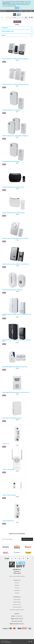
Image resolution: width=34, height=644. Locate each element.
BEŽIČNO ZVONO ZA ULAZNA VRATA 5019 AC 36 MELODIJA (16, 264)
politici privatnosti (6, 3)
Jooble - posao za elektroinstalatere (17, 576)
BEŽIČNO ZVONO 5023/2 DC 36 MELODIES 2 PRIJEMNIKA (15, 136)
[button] (17, 32)
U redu (17, 8)
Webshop (21, 11)
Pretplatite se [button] (27, 539)
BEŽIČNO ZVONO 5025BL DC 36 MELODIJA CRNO (13, 187)
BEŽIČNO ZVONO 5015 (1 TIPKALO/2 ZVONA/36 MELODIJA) (15, 59)
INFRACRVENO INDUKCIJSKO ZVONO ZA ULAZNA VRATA (15, 367)
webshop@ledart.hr (19, 616)
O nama (26, 11)
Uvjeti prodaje (17, 599)
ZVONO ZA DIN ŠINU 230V (8, 521)
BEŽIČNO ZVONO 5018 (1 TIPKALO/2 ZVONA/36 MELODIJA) (15, 84)
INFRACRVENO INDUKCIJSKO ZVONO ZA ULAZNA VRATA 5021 (16, 392)
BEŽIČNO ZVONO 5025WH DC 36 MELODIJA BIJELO (14, 213)
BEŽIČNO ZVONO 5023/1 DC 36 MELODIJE (12, 110)
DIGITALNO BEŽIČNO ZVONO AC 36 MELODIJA (13, 290)
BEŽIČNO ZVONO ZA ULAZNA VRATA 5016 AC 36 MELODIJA (16, 238)
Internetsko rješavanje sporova (17, 610)
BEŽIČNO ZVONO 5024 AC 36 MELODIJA (11, 161)
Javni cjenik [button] (17, 22)
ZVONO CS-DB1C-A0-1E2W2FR (9, 495)
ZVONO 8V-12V (6, 444)
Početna (17, 583)
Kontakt (31, 11)
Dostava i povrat (17, 605)
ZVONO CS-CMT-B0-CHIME (8, 469)
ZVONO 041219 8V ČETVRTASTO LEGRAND (12, 418)
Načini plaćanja (17, 602)
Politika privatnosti (17, 607)
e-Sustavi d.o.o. (9, 642)
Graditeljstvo (17, 590)
